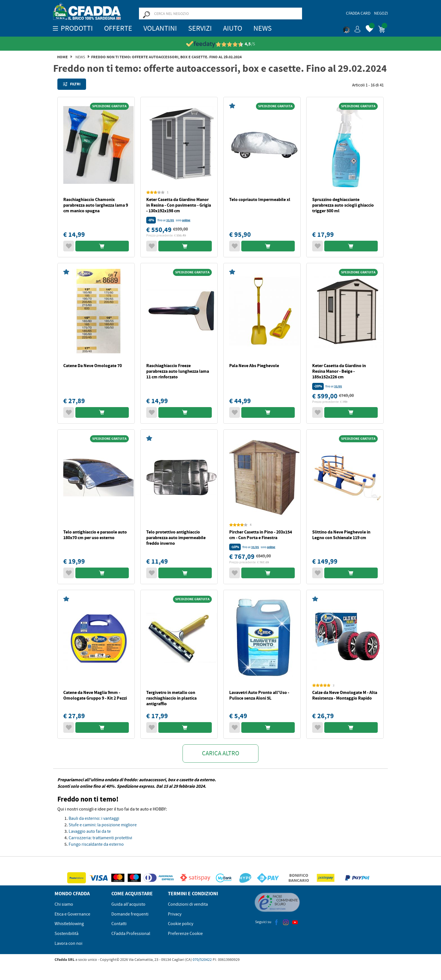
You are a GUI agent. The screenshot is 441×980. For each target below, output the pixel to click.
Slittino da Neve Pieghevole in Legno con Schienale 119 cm (341, 535)
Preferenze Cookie (185, 934)
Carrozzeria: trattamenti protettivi (100, 838)
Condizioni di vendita (188, 904)
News (263, 28)
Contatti (119, 924)
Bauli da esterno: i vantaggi (94, 818)
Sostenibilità (67, 934)
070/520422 (202, 959)
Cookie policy (181, 924)
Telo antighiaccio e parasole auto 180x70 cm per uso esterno (95, 535)
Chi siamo (64, 904)
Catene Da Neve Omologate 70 (93, 366)
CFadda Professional (131, 934)
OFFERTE (118, 28)
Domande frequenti (130, 914)
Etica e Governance (72, 914)
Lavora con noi (68, 943)
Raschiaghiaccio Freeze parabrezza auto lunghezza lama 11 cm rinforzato (178, 371)
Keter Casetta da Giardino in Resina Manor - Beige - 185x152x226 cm (339, 371)
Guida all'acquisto (128, 904)
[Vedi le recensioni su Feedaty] (221, 44)
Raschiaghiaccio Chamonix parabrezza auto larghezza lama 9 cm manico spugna (96, 205)
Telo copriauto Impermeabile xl (260, 199)
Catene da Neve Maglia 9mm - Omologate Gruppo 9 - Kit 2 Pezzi (95, 695)
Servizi (200, 28)
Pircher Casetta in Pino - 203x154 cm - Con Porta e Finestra (261, 535)
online (186, 220)
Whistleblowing (69, 924)
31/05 (170, 220)
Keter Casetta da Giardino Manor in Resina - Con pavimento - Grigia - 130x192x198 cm (179, 205)
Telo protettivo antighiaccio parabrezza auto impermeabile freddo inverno (176, 538)
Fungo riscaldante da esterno (96, 844)
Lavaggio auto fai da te (90, 831)
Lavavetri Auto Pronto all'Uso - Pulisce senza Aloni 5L (259, 695)
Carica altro (221, 753)
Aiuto (233, 28)
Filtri (72, 84)
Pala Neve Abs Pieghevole (254, 366)
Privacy (175, 914)
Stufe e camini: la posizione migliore (103, 825)
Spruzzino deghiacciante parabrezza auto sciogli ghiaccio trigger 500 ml (343, 205)
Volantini (160, 28)
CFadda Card (358, 13)
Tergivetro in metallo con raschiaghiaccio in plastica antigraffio (171, 698)
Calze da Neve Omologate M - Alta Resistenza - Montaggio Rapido (345, 695)
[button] (352, 28)
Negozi (381, 13)
